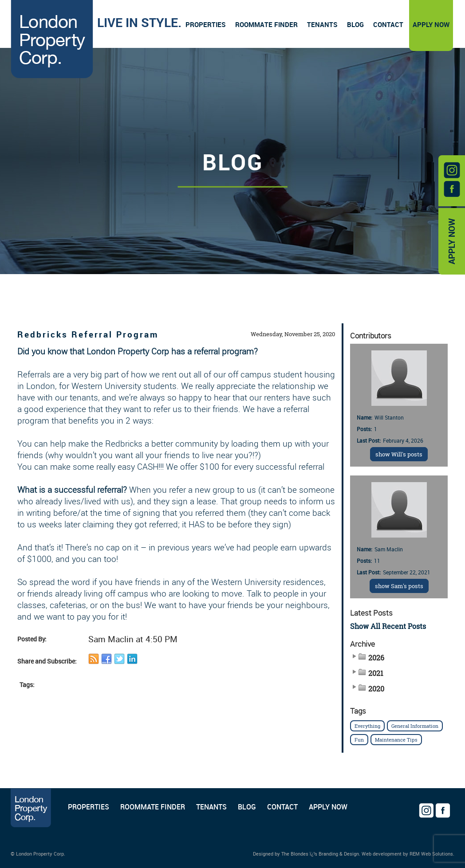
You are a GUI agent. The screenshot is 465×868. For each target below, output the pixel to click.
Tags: (27, 685)
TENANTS (211, 807)
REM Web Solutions (431, 854)
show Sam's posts (399, 586)
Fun (359, 740)
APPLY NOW (452, 241)
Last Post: (369, 440)
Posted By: (32, 639)
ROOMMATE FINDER (153, 807)
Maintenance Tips (396, 740)
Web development (382, 854)
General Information (415, 726)
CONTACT (282, 807)
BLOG (247, 807)
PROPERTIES (89, 807)
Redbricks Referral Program (88, 334)
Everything (367, 726)
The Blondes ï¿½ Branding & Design (320, 854)
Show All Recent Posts (388, 626)
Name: (365, 417)
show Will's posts (399, 454)
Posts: (364, 429)
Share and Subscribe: (47, 661)
